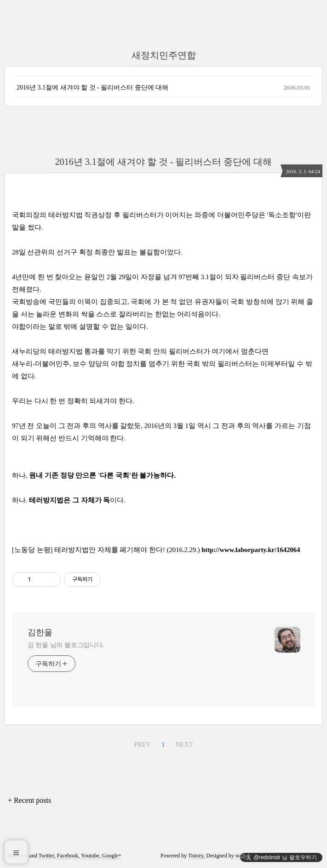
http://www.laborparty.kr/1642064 (251, 550)
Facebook (68, 856)
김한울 (40, 632)
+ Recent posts (29, 800)
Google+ (112, 856)
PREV (143, 745)
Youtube (90, 856)
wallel (242, 856)
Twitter (46, 856)
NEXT (184, 745)
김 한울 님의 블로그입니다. (66, 645)
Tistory (196, 856)
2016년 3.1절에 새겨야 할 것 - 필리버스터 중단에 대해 (92, 87)
